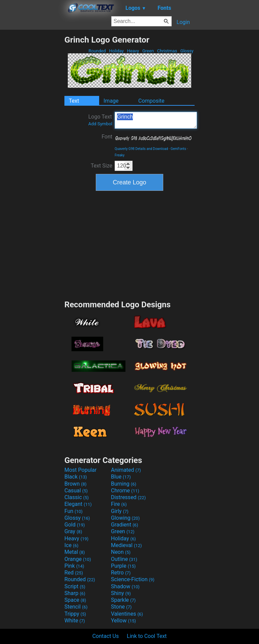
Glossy (187, 51)
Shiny (121, 593)
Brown (75, 484)
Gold (75, 525)
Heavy (133, 51)
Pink (74, 566)
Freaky (120, 155)
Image (111, 101)
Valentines (127, 614)
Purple (123, 566)
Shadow (125, 586)
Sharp (75, 593)
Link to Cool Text (147, 636)
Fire (119, 504)
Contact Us (106, 636)
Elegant (78, 504)
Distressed (128, 497)
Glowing (125, 518)
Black (76, 477)
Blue (121, 477)
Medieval (126, 545)
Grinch (156, 120)
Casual (76, 491)
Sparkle (123, 600)
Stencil (76, 607)
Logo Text (100, 120)
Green (148, 51)
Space (75, 600)
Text (74, 101)
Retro (121, 573)
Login (183, 22)
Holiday (116, 51)
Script (75, 586)
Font (107, 137)
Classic (77, 497)
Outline (124, 559)
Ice (71, 545)
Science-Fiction (133, 579)
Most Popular (81, 470)
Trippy (75, 614)
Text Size (102, 166)
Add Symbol (100, 124)
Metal (75, 552)
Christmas (167, 51)
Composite (151, 101)
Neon (121, 552)
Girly (120, 511)
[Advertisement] (32, 136)
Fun (74, 511)
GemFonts (178, 149)
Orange (78, 559)
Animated (126, 470)
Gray (73, 531)
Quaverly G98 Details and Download (141, 149)
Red (74, 573)
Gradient (124, 525)
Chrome (125, 491)
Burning (124, 484)
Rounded (97, 51)
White (75, 621)
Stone (121, 607)
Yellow (123, 621)
